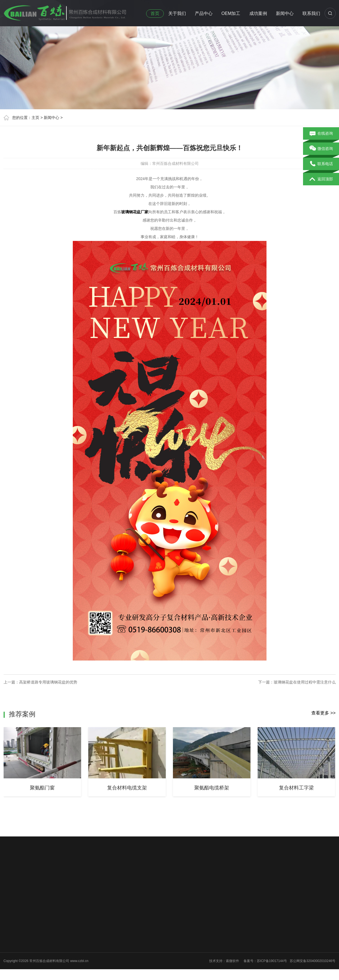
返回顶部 (321, 179)
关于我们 (177, 13)
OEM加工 (231, 13)
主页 (35, 118)
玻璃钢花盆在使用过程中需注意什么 (305, 682)
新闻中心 (285, 13)
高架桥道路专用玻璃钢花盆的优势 (48, 682)
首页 (155, 13)
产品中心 (204, 13)
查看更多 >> (323, 713)
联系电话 (321, 164)
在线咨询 (321, 134)
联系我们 (311, 13)
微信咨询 (321, 149)
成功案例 (258, 13)
